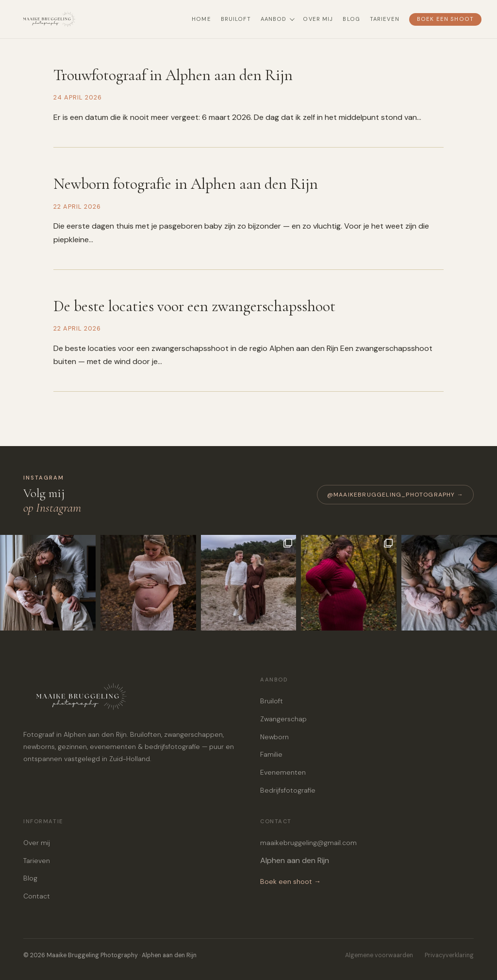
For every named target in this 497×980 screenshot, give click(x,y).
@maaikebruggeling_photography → (395, 495)
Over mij (318, 19)
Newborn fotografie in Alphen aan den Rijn (186, 184)
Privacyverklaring (449, 955)
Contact (37, 896)
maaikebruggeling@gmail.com (308, 843)
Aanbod (277, 19)
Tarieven (385, 19)
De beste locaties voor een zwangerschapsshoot (194, 306)
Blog (351, 19)
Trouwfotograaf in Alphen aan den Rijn (173, 75)
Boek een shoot (445, 19)
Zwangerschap (283, 719)
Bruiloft (236, 19)
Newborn (274, 737)
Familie (271, 754)
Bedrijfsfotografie (288, 790)
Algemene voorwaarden (379, 955)
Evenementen (283, 772)
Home (201, 19)
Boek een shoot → (290, 881)
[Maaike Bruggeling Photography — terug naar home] (69, 19)
